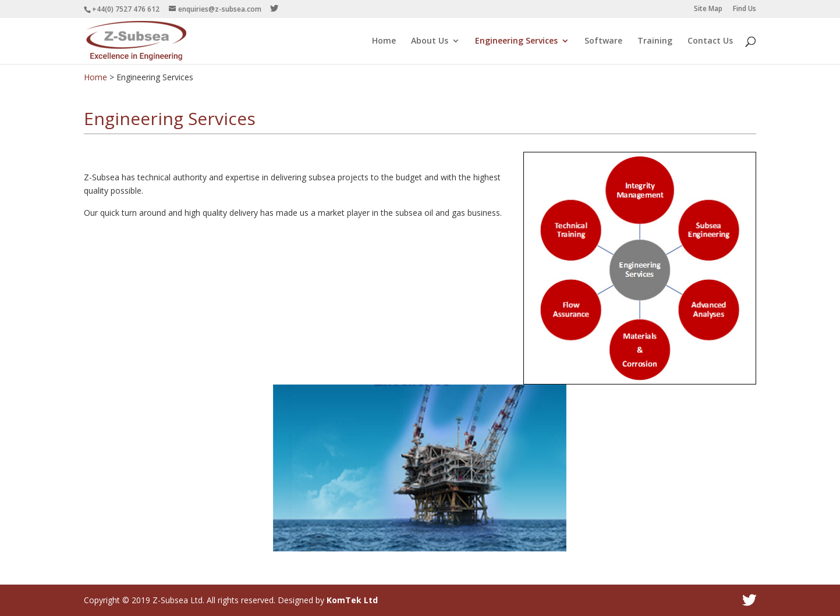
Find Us (745, 9)
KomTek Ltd (352, 600)
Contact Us (710, 41)
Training (655, 41)
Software (603, 41)
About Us (430, 41)
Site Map (708, 9)
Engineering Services (516, 41)
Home (384, 41)
